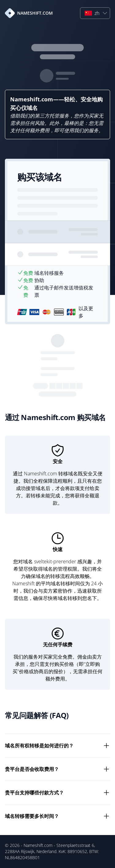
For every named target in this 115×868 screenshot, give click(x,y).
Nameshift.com (38, 845)
